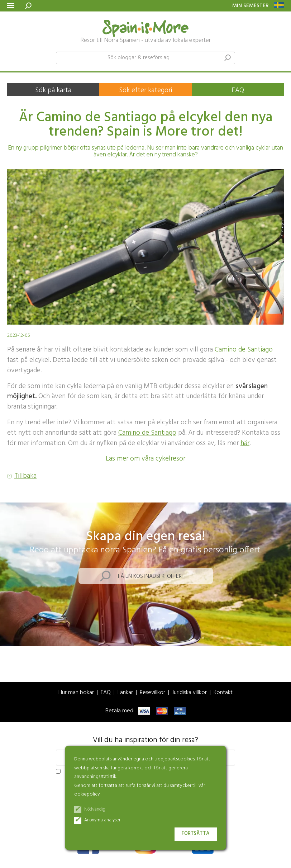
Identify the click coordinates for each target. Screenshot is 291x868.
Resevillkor (152, 693)
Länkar (125, 693)
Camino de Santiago (244, 350)
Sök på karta (53, 90)
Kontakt (223, 693)
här (245, 443)
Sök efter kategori (145, 90)
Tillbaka (25, 476)
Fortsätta (196, 834)
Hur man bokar (76, 693)
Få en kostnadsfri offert (151, 576)
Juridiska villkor (189, 693)
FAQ (238, 90)
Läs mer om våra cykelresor (145, 459)
